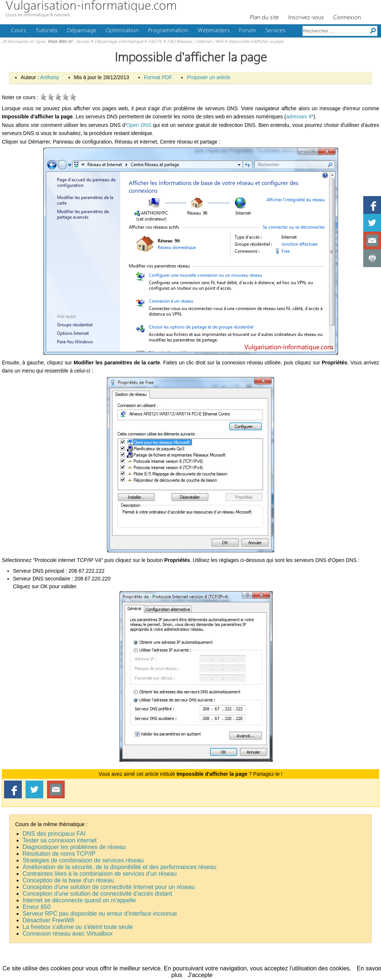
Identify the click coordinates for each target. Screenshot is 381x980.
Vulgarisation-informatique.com (91, 6)
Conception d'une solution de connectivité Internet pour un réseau (109, 887)
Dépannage (82, 31)
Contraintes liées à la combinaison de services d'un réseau (100, 874)
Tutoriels (47, 31)
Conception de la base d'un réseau (68, 880)
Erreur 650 (37, 907)
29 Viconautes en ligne (23, 42)
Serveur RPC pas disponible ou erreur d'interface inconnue (100, 914)
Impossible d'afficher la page (256, 42)
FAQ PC (155, 42)
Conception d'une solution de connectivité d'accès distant (97, 894)
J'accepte (200, 975)
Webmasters (214, 31)
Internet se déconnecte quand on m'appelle (79, 900)
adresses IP (300, 117)
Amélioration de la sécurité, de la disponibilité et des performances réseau (119, 867)
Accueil (83, 42)
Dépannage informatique (119, 42)
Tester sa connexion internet (60, 840)
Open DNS (139, 125)
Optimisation (122, 31)
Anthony (49, 77)
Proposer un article (209, 77)
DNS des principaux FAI (54, 834)
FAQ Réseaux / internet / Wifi (195, 42)
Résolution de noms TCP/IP (59, 854)
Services (275, 31)
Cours (19, 31)
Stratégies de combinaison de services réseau (83, 860)
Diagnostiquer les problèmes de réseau (74, 847)
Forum (247, 31)
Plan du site (264, 18)
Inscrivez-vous (306, 18)
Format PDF (158, 77)
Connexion (347, 18)
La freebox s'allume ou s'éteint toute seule (78, 927)
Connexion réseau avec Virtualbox (68, 934)
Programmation (168, 31)
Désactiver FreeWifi (48, 920)
